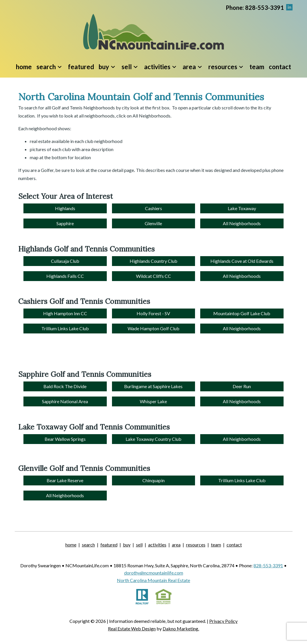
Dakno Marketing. (181, 629)
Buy (127, 545)
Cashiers (153, 208)
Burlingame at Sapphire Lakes (153, 386)
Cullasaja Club (65, 261)
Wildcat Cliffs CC (153, 276)
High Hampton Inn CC (65, 313)
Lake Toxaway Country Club (153, 439)
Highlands (65, 208)
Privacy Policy (223, 621)
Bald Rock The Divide (65, 386)
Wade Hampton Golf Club (153, 328)
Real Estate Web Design (132, 629)
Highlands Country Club (153, 261)
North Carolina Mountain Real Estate (153, 580)
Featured (81, 67)
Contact (280, 67)
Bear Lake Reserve (65, 480)
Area (176, 545)
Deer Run (242, 386)
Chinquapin (153, 480)
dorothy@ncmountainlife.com (154, 573)
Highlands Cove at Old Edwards (242, 261)
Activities (157, 545)
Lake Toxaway (242, 208)
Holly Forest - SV (153, 313)
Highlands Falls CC (65, 276)
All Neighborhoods (242, 223)
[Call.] (255, 7)
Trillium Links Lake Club (65, 328)
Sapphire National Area (65, 401)
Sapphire (65, 223)
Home (24, 67)
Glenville (153, 223)
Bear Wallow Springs (65, 439)
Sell (139, 545)
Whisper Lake (153, 401)
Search (88, 545)
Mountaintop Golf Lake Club (242, 313)
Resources (196, 545)
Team (257, 67)
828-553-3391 (268, 565)
